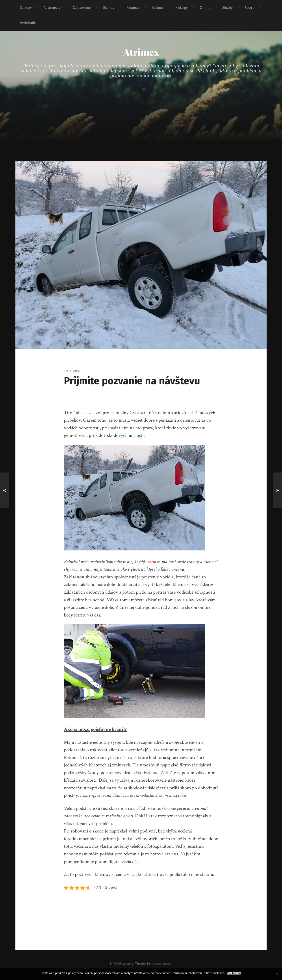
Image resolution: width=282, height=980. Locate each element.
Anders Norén (162, 966)
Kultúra (157, 8)
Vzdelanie (28, 23)
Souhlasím (234, 973)
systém (152, 564)
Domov (26, 8)
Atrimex (141, 53)
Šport (249, 8)
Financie (133, 8)
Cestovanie (82, 8)
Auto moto (52, 8)
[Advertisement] (141, 130)
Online (205, 8)
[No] (276, 974)
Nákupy (181, 8)
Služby (227, 8)
